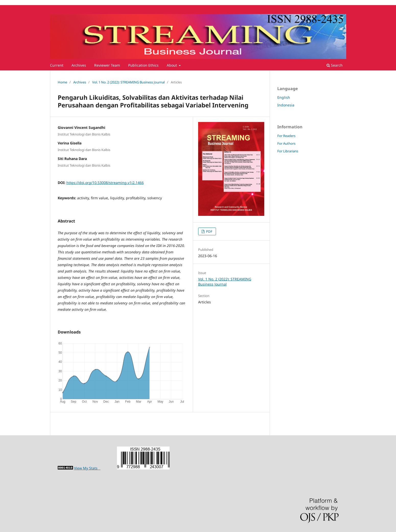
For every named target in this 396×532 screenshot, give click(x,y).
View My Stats (87, 468)
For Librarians (288, 151)
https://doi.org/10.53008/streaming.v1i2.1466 (105, 183)
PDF (209, 231)
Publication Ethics (143, 65)
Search (335, 65)
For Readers (286, 136)
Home (62, 82)
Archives (79, 65)
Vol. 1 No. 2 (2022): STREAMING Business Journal (128, 82)
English (284, 97)
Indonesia (286, 105)
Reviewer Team (107, 65)
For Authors (286, 143)
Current (57, 65)
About (172, 65)
